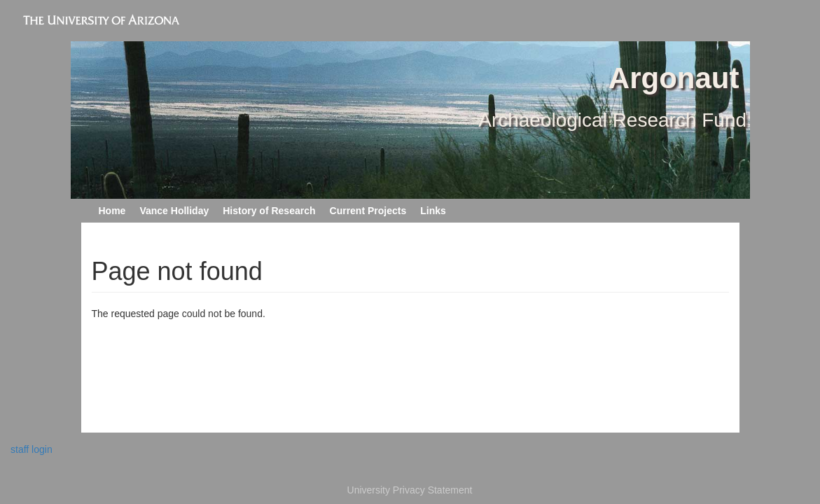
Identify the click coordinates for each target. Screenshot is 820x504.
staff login (32, 449)
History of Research (269, 211)
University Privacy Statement (410, 490)
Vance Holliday (174, 211)
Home (112, 211)
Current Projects (368, 211)
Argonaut (674, 78)
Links (433, 211)
